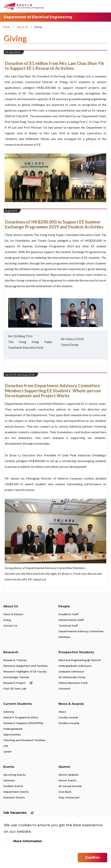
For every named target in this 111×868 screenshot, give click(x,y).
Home (7, 27)
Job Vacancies (19, 813)
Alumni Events (67, 780)
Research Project (19, 683)
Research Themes (15, 660)
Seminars (9, 780)
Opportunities (12, 734)
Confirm (93, 858)
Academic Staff (68, 614)
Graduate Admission (71, 671)
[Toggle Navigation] (104, 6)
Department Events (16, 792)
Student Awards (69, 723)
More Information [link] (28, 842)
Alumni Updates (69, 775)
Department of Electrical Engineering (38, 17)
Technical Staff (68, 626)
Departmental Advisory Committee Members (81, 634)
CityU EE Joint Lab (15, 689)
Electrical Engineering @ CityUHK (80, 660)
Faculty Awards (68, 717)
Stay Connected (69, 797)
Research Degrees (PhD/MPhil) (23, 723)
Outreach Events (14, 797)
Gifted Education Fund (73, 683)
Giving (7, 620)
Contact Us (10, 626)
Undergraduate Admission (75, 666)
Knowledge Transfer (16, 677)
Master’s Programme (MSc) (21, 717)
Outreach (64, 689)
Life (6, 746)
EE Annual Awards (70, 786)
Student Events (13, 786)
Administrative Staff (71, 620)
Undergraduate (13, 729)
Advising (9, 712)
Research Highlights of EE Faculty (25, 671)
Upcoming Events (14, 775)
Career (8, 752)
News (62, 712)
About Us (22, 27)
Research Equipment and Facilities (26, 666)
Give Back (65, 792)
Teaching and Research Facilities (24, 740)
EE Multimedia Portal (72, 677)
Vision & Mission (13, 614)
